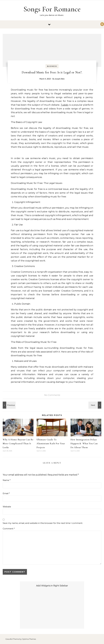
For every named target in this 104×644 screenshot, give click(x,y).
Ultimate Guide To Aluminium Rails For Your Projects (51, 443)
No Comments (52, 395)
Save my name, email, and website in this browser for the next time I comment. (43, 523)
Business (52, 66)
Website (7, 507)
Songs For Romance (52, 9)
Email (6, 493)
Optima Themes (29, 639)
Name (7, 480)
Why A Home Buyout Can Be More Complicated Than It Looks (18, 443)
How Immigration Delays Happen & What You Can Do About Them (84, 443)
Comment (9, 529)
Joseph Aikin (60, 79)
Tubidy (65, 105)
